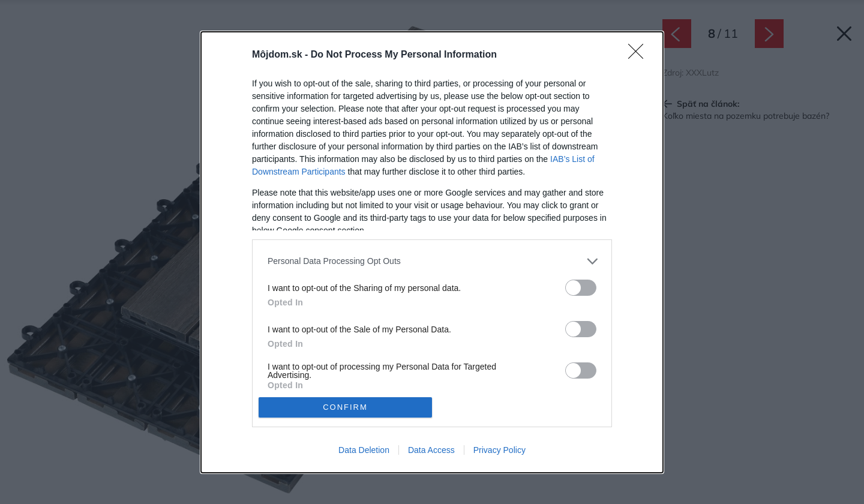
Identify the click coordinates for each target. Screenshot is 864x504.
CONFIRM (345, 407)
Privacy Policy (499, 450)
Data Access (431, 450)
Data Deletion (364, 450)
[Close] (640, 55)
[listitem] (432, 261)
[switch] (581, 288)
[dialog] (432, 252)
